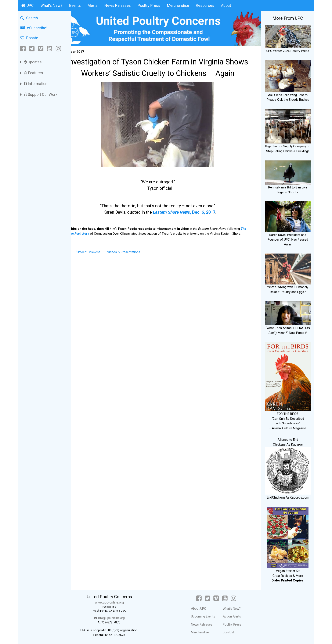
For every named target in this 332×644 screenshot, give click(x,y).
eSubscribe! (34, 28)
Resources (205, 5)
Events (75, 5)
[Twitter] (32, 49)
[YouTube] (50, 49)
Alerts (93, 5)
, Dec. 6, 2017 (192, 209)
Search (29, 18)
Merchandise (178, 5)
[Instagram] (58, 49)
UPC (27, 5)
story (93, 231)
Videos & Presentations (140, 254)
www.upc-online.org (122, 602)
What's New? (51, 5)
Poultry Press (149, 5)
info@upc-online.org (122, 618)
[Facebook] (23, 49)
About (226, 5)
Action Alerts (238, 616)
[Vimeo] (41, 49)
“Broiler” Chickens (105, 254)
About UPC (205, 609)
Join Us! (235, 632)
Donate (29, 38)
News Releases (118, 5)
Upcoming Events (209, 616)
